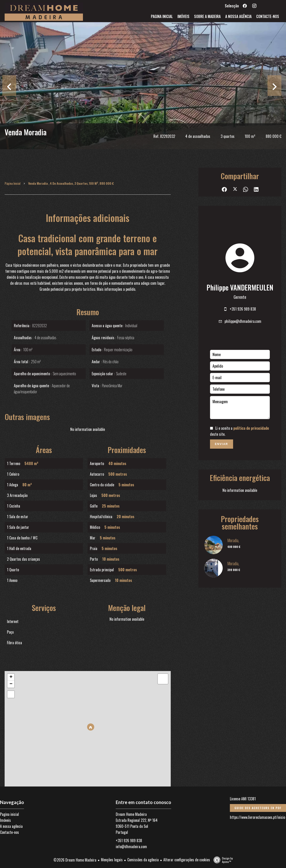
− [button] (11, 684)
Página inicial (12, 183)
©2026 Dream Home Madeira (75, 860)
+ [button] (11, 677)
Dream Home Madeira (131, 814)
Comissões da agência (143, 860)
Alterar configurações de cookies (187, 860)
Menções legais (112, 860)
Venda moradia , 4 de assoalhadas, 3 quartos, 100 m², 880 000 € (71, 183)
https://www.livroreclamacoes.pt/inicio (257, 817)
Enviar (221, 444)
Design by (222, 860)
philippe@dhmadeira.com (243, 321)
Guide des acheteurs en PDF (258, 808)
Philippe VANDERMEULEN (240, 287)
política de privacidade (251, 428)
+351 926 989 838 (243, 309)
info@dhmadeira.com (131, 847)
